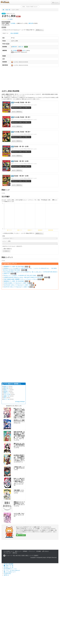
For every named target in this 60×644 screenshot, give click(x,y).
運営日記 (15, 553)
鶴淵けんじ (6, 393)
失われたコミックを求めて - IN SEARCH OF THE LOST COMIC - (20, 275)
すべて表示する (17, 112)
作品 (19, 555)
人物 (16, 555)
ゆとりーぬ (6, 399)
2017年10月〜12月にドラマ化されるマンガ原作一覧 (17, 285)
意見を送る (7, 574)
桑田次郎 (31, 23)
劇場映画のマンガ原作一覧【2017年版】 (14, 267)
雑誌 (27, 555)
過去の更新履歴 (14, 33)
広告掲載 (39, 551)
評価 (4, 236)
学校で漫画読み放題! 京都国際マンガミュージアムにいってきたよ (21, 279)
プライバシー (32, 551)
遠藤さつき (6, 396)
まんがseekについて (9, 551)
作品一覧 (8, 10)
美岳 (5, 398)
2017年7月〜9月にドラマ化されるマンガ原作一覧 (16, 287)
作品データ (5, 33)
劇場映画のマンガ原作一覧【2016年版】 (14, 281)
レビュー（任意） (7, 241)
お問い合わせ (45, 551)
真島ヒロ (6, 386)
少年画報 (13, 23)
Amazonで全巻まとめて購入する (21, 108)
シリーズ (31, 555)
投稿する (6, 251)
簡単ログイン (40, 30)
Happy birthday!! (20, 402)
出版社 (23, 555)
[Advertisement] (30, 78)
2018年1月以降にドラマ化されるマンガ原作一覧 (16, 283)
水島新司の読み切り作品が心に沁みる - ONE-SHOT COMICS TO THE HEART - (24, 277)
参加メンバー (18, 551)
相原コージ (6, 390)
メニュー (55, 2)
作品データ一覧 (8, 567)
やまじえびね (7, 394)
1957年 (24, 51)
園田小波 (6, 388)
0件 (11, 19)
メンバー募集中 (21, 535)
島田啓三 (6, 391)
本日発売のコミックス (10, 569)
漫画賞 (36, 555)
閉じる (6, 575)
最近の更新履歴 (8, 564)
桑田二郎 (21, 47)
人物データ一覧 (8, 566)
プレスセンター (8, 553)
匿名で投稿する (7, 249)
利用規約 (25, 551)
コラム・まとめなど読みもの (12, 570)
